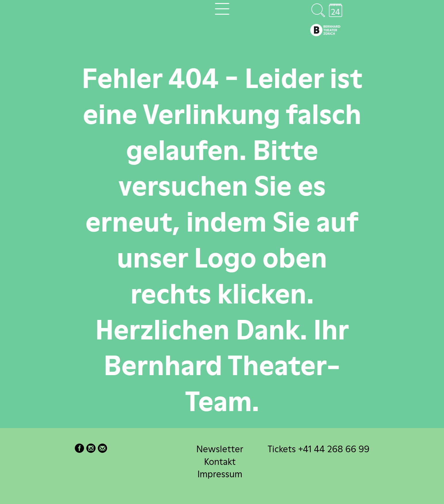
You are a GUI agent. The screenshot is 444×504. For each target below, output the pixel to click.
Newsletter (220, 449)
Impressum (220, 474)
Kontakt (220, 461)
